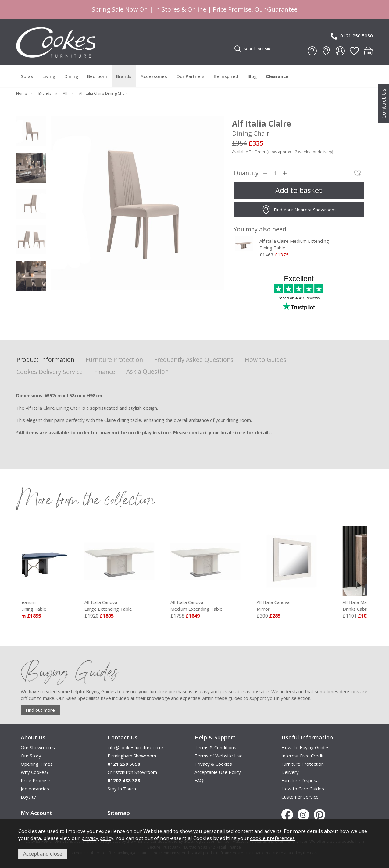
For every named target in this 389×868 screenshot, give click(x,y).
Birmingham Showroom (132, 756)
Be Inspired (226, 76)
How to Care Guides (303, 789)
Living (49, 76)
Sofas (27, 76)
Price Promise (36, 780)
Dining (71, 76)
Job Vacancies (35, 789)
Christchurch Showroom (132, 772)
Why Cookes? (35, 772)
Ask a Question (147, 371)
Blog (252, 76)
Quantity (246, 173)
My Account (36, 813)
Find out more (40, 710)
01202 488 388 (124, 780)
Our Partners (190, 76)
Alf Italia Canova (148, 606)
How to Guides (266, 360)
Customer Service (300, 797)
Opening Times (37, 764)
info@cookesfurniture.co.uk (136, 747)
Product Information (45, 360)
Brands (124, 76)
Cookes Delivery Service (50, 372)
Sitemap (119, 813)
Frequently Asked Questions (194, 360)
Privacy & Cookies (213, 764)
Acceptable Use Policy (218, 772)
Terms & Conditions (215, 747)
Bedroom (97, 76)
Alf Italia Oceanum (62, 606)
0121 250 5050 (352, 36)
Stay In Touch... (123, 789)
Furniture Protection (114, 360)
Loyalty (28, 797)
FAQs (200, 780)
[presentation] (23, 557)
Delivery (290, 772)
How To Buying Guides (305, 747)
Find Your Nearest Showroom (299, 210)
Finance (105, 372)
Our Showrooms (38, 747)
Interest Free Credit (303, 756)
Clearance (277, 76)
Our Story (31, 756)
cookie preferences (272, 838)
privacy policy (97, 838)
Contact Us (384, 104)
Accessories (154, 76)
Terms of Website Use (219, 756)
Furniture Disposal (300, 780)
